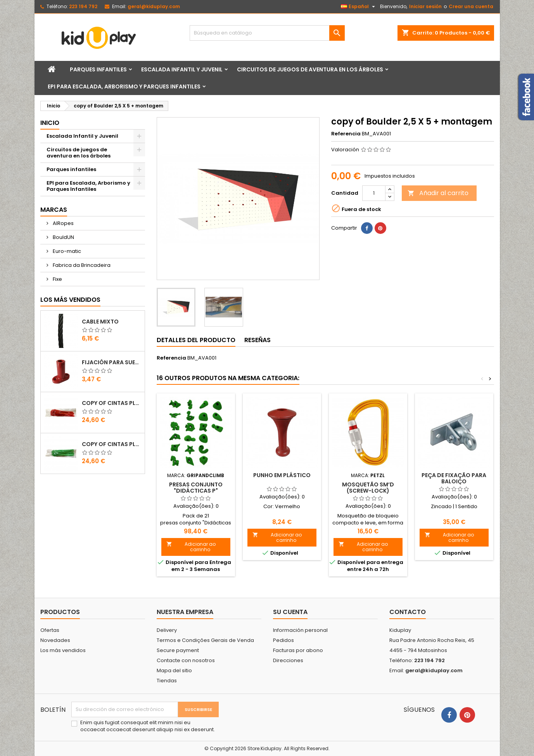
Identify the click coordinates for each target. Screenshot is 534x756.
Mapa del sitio (174, 670)
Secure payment (178, 650)
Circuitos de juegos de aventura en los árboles (310, 69)
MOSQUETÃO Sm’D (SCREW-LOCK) (368, 488)
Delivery (167, 630)
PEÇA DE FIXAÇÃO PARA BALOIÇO (454, 478)
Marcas (54, 210)
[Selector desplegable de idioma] (359, 7)
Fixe (57, 279)
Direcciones (288, 660)
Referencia (346, 134)
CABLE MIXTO (100, 322)
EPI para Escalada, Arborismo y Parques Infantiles (124, 86)
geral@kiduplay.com (154, 6)
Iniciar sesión (425, 6)
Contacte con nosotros (186, 660)
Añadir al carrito (438, 193)
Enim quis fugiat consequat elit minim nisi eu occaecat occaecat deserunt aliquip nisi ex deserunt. (148, 726)
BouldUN (63, 237)
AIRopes (63, 223)
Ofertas (50, 630)
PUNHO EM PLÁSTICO (282, 475)
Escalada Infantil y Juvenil (182, 69)
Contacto (408, 612)
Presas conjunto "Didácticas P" (196, 488)
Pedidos (283, 640)
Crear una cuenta (471, 6)
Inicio (50, 123)
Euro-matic (66, 251)
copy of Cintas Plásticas (112, 403)
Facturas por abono (298, 650)
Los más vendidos (70, 300)
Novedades (55, 640)
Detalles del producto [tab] (196, 340)
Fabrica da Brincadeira (81, 265)
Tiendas (167, 681)
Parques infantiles (98, 69)
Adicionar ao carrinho (191, 547)
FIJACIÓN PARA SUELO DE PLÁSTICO (112, 362)
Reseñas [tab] (257, 340)
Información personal (300, 630)
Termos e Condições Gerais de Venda (205, 640)
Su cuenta (290, 612)
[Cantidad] (374, 193)
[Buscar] (267, 33)
